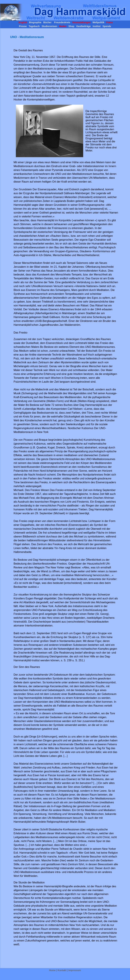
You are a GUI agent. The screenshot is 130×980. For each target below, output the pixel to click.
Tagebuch (34, 26)
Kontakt (62, 970)
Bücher (47, 22)
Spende (106, 26)
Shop (71, 26)
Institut (96, 26)
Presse (23, 26)
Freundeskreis (62, 22)
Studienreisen (49, 26)
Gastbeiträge (83, 26)
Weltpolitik (98, 22)
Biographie (35, 22)
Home (52, 970)
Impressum (75, 970)
